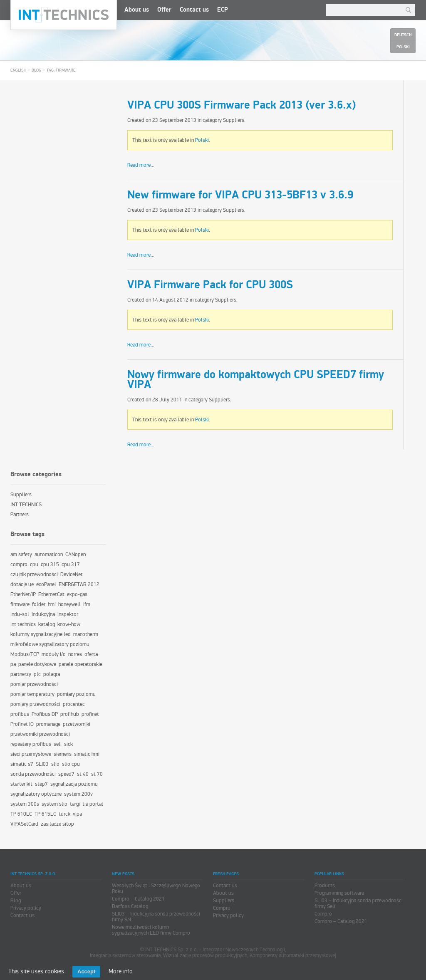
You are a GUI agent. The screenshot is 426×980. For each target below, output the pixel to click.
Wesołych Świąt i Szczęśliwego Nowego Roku (156, 888)
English (18, 70)
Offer (164, 10)
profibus (20, 714)
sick (68, 744)
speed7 (66, 774)
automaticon (49, 554)
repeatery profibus (31, 744)
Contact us (194, 10)
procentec (74, 704)
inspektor (68, 614)
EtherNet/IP (23, 594)
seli (58, 744)
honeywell (69, 604)
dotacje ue (22, 584)
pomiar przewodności (34, 684)
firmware (20, 604)
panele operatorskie (80, 664)
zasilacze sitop (57, 824)
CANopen (76, 554)
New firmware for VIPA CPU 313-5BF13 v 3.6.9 (240, 195)
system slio (54, 804)
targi (75, 804)
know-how (69, 624)
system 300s (25, 804)
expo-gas (77, 594)
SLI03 (42, 764)
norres (75, 654)
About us (137, 10)
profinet (90, 714)
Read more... (141, 165)
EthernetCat (51, 594)
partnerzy (21, 674)
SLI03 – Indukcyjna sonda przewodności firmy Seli (156, 917)
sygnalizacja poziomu (74, 784)
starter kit (21, 784)
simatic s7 (22, 764)
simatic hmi (87, 754)
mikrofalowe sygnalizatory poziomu (50, 644)
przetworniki (77, 724)
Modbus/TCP (25, 654)
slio (55, 764)
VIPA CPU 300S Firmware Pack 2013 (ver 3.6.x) (241, 105)
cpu (34, 564)
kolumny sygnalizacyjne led (41, 634)
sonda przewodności (33, 774)
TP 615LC (45, 814)
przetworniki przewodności (40, 734)
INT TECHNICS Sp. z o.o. (64, 15)
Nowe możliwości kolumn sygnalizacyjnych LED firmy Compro (151, 930)
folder (39, 604)
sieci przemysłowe (31, 754)
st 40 (83, 774)
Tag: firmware (61, 70)
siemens (63, 754)
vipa (77, 814)
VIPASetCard (24, 824)
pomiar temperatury (32, 694)
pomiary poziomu (76, 694)
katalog (47, 624)
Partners (20, 515)
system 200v (78, 794)
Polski (202, 140)
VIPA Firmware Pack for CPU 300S (210, 285)
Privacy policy (26, 908)
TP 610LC (21, 814)
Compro (222, 908)
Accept (86, 971)
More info (121, 971)
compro (19, 564)
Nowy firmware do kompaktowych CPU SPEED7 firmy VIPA (256, 380)
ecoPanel (46, 584)
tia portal (93, 804)
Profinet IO (22, 724)
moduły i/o (54, 654)
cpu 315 (50, 564)
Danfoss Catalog (130, 906)
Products (325, 886)
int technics (23, 624)
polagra (52, 674)
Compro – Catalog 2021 (138, 899)
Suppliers (234, 120)
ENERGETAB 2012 (79, 584)
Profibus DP (45, 714)
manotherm (86, 634)
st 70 (97, 774)
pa (13, 664)
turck (64, 814)
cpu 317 (71, 564)
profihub (70, 714)
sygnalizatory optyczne (36, 794)
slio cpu (71, 764)
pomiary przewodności (35, 704)
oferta (91, 654)
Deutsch (403, 35)
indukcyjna (43, 614)
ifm (87, 604)
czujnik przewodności (34, 574)
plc (37, 674)
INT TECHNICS (26, 505)
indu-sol (20, 614)
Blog (36, 70)
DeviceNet (72, 574)
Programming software (339, 893)
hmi (52, 604)
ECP (223, 10)
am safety (21, 554)
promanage (48, 724)
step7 (41, 784)
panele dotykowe (37, 664)
